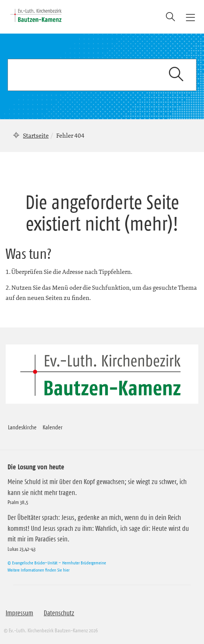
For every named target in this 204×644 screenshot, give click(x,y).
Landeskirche (22, 427)
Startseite (36, 135)
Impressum (19, 613)
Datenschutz (59, 613)
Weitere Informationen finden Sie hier (38, 570)
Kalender (53, 427)
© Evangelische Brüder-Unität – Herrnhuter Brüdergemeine (57, 563)
